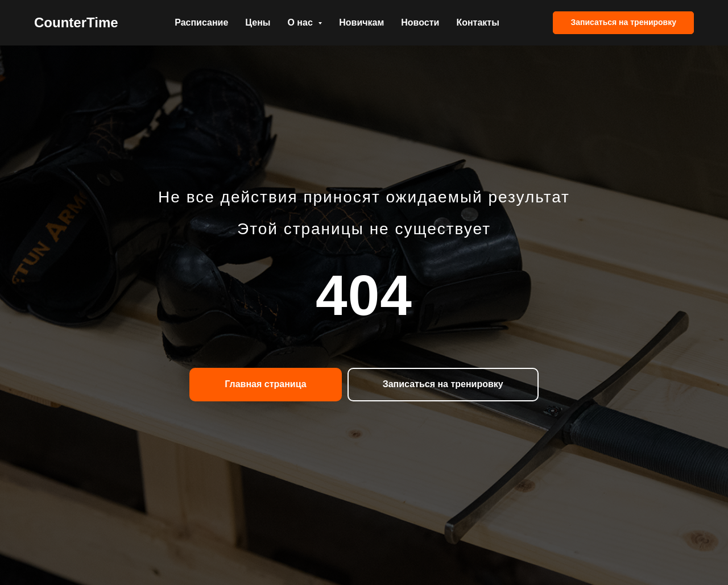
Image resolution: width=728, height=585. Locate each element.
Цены (258, 22)
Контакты (477, 22)
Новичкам (361, 22)
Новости (420, 22)
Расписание (201, 22)
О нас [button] (301, 22)
